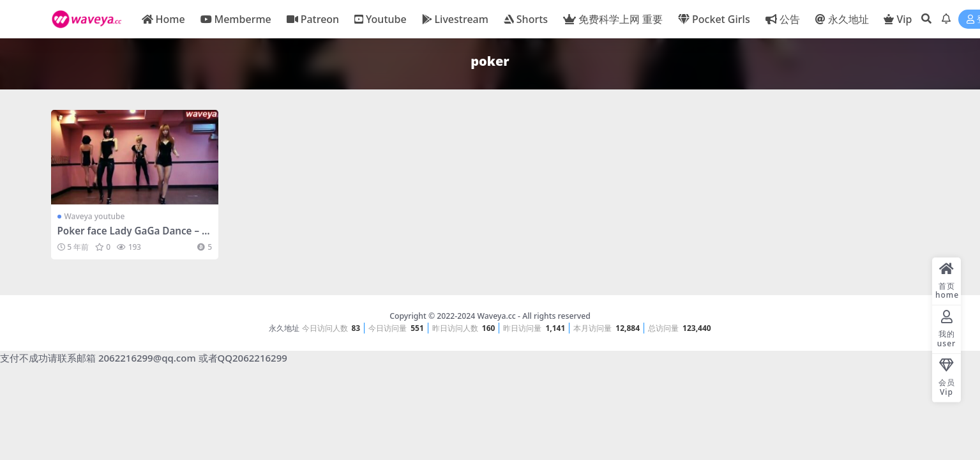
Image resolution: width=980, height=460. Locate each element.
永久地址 (284, 328)
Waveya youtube (95, 216)
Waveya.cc (496, 316)
